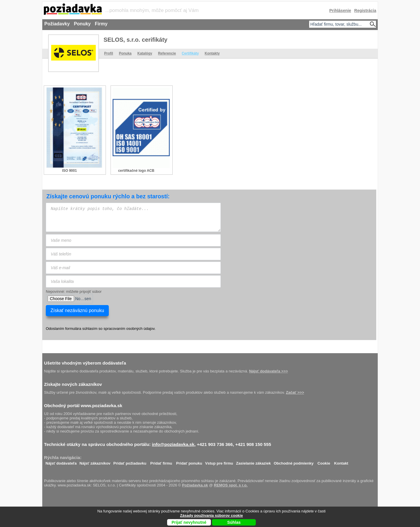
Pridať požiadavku (130, 462)
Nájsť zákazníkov (95, 462)
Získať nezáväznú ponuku (77, 310)
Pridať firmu (161, 462)
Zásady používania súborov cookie (211, 515)
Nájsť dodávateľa (61, 462)
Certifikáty (190, 53)
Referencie (167, 53)
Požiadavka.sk (195, 485)
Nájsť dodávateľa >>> (268, 371)
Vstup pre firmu (219, 462)
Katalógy (145, 53)
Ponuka (125, 53)
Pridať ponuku (189, 462)
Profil (109, 53)
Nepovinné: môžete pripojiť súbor (74, 291)
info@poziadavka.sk (173, 444)
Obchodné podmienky (294, 462)
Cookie (324, 462)
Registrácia (365, 10)
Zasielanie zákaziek (253, 462)
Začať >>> (295, 392)
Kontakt (341, 462)
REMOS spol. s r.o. (231, 485)
